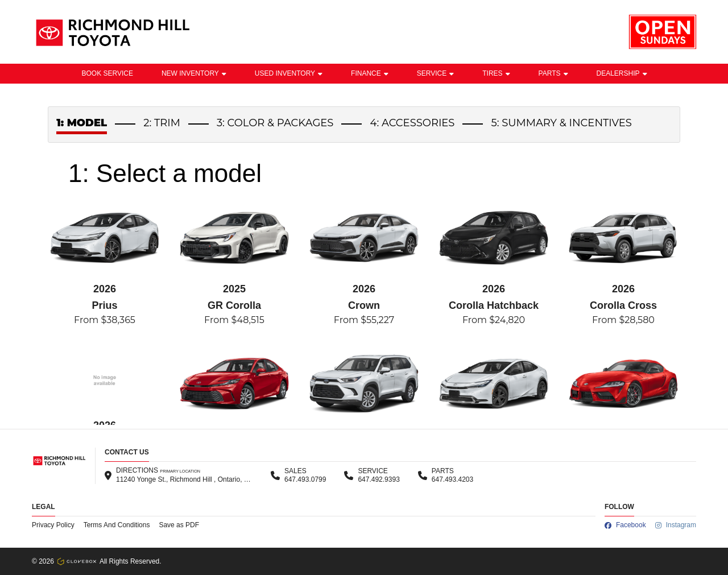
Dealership (622, 73)
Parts (553, 73)
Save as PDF (179, 525)
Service (435, 73)
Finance (370, 73)
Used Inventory (289, 73)
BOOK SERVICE (107, 73)
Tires (496, 73)
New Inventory (194, 73)
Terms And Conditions (117, 525)
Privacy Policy (53, 525)
